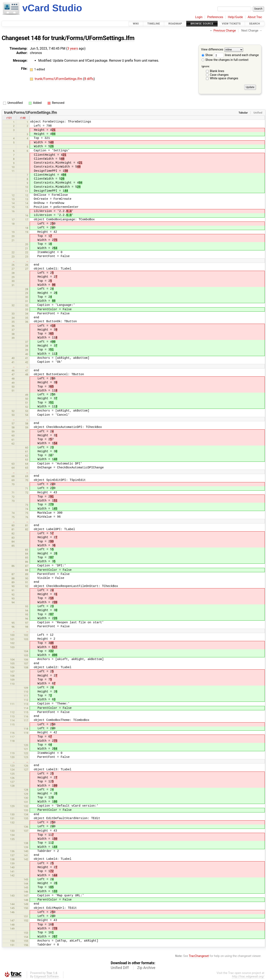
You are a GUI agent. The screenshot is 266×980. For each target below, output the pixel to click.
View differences (212, 50)
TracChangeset (199, 956)
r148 (23, 118)
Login (199, 17)
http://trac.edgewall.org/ (248, 977)
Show (207, 55)
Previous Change (225, 31)
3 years (73, 48)
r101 (9, 118)
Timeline (154, 24)
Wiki (136, 24)
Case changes (219, 75)
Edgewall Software (46, 977)
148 (36, 38)
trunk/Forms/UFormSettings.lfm (93, 38)
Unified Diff (120, 968)
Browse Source (202, 24)
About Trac (255, 17)
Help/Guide (235, 17)
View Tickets (231, 24)
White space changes (224, 78)
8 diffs (89, 79)
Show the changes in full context (225, 60)
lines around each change (236, 55)
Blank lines (217, 71)
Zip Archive (146, 968)
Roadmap (175, 24)
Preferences (215, 17)
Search (255, 24)
